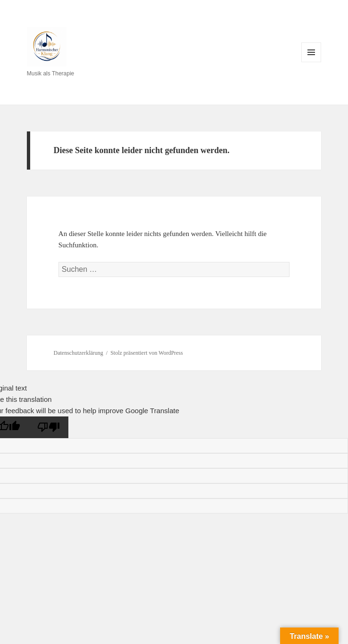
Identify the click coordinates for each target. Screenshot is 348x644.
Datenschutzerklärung (79, 353)
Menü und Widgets (311, 62)
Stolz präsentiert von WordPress (147, 353)
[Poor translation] (49, 427)
